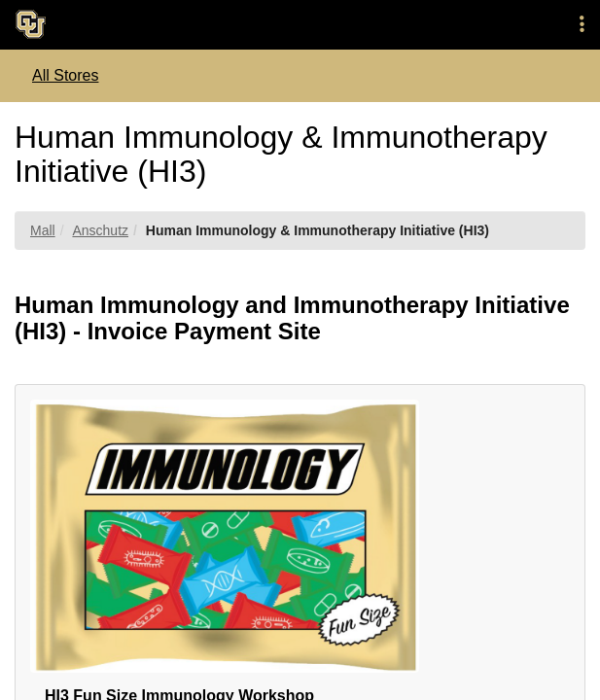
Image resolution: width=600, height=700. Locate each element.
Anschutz (100, 230)
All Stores (65, 75)
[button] (582, 25)
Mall (43, 230)
